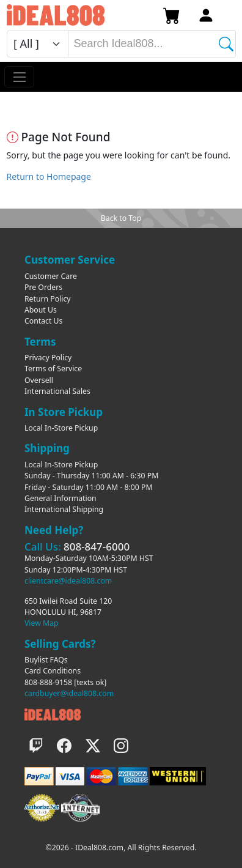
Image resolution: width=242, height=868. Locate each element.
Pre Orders (43, 287)
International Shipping (64, 509)
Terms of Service (53, 369)
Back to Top (121, 218)
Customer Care (51, 276)
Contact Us (43, 321)
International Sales (57, 391)
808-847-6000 (97, 547)
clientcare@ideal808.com (68, 581)
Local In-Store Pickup (61, 428)
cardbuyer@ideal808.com (69, 693)
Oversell (39, 380)
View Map (42, 623)
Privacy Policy (48, 358)
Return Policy (48, 299)
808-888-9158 (48, 682)
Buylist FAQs (46, 660)
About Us (41, 310)
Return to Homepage (49, 176)
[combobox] (152, 44)
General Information (61, 498)
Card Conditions (53, 671)
